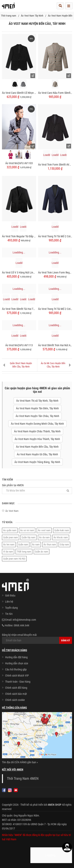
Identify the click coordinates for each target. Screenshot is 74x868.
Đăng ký (66, 641)
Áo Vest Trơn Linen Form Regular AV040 (55, 272)
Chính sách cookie (15, 700)
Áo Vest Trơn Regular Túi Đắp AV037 (19, 236)
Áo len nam (9, 544)
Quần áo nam (42, 552)
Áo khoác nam (61, 537)
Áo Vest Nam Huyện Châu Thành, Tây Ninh (37, 431)
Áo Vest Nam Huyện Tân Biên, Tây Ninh (37, 408)
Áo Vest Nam (12, 511)
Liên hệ (9, 602)
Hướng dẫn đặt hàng (16, 657)
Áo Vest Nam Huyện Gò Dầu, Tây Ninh (37, 454)
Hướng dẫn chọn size (17, 663)
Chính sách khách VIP (17, 676)
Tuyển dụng (11, 608)
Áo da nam (44, 537)
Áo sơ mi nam (27, 530)
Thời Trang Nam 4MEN (23, 779)
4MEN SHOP (55, 805)
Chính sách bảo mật (16, 694)
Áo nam (36, 544)
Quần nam (23, 544)
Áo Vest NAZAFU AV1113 (19, 345)
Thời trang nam (9, 16)
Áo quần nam (10, 530)
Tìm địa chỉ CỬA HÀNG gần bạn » (20, 762)
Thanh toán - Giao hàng (18, 682)
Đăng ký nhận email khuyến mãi (37, 639)
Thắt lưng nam (24, 552)
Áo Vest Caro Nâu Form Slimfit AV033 (55, 93)
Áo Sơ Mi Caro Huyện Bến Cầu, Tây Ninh (53, 365)
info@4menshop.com (24, 620)
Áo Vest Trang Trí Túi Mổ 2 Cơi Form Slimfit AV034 (55, 236)
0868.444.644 (22, 625)
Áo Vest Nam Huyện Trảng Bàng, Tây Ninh (37, 462)
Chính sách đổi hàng (16, 688)
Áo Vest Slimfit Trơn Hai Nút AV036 (55, 345)
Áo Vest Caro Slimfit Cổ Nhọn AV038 (19, 93)
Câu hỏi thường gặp (16, 669)
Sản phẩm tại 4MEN (37, 489)
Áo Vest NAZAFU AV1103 (19, 163)
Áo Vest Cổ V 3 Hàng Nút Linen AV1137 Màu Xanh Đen (19, 272)
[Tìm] (68, 491)
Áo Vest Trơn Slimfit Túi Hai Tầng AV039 (19, 309)
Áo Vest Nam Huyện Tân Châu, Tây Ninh (37, 416)
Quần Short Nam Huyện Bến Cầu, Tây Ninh (21, 365)
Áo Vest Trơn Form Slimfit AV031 (55, 165)
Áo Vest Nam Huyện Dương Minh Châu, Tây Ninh (37, 424)
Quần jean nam (11, 537)
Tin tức (9, 614)
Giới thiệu (10, 596)
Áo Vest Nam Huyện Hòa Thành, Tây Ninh (37, 439)
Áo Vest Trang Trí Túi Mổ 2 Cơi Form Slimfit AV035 (55, 309)
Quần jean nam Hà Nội (14, 559)
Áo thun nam (50, 544)
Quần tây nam (29, 537)
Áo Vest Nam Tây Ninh (32, 16)
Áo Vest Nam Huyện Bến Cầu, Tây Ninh (37, 447)
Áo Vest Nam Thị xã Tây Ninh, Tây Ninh (37, 401)
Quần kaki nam (62, 530)
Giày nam (64, 544)
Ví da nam (8, 552)
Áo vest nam (44, 530)
